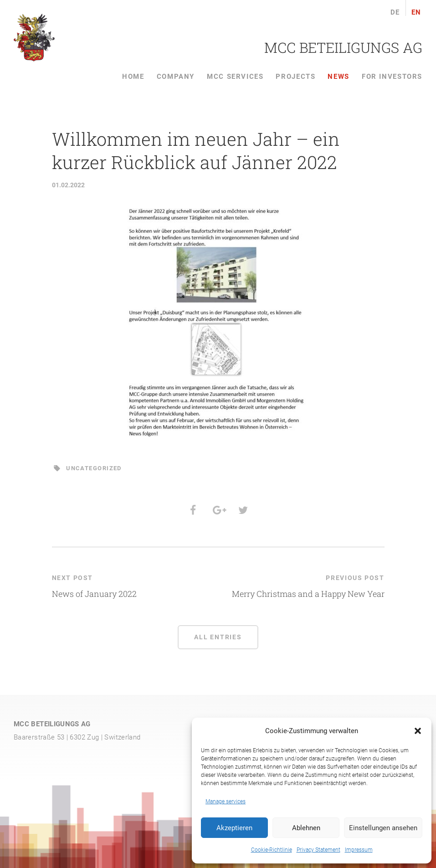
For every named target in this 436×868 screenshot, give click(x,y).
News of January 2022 (94, 594)
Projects (295, 77)
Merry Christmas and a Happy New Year (308, 594)
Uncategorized (94, 468)
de (395, 13)
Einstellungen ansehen (383, 828)
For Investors (392, 77)
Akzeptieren (234, 828)
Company (176, 77)
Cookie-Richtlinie (272, 850)
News (338, 77)
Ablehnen (306, 828)
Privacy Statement (318, 850)
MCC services (235, 77)
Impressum (359, 850)
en (416, 13)
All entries (218, 637)
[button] (418, 731)
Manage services (226, 801)
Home (133, 77)
